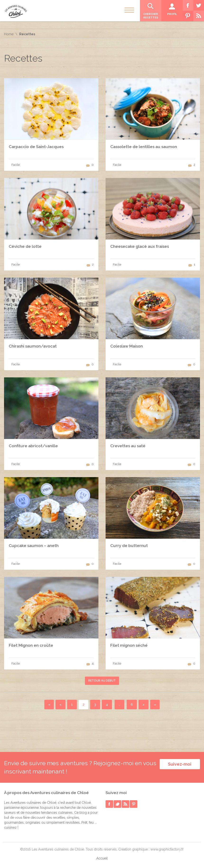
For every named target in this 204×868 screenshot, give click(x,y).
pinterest (134, 804)
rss (125, 804)
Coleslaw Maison (127, 346)
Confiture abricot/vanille (33, 446)
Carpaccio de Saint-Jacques (36, 147)
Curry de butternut (129, 546)
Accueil (102, 858)
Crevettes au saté (128, 446)
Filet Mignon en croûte (31, 645)
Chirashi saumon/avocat (33, 346)
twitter (117, 804)
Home (9, 34)
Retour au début (102, 681)
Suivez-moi (180, 764)
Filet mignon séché (129, 645)
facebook (109, 804)
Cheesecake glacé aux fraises (140, 246)
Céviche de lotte (25, 246)
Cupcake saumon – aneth (34, 546)
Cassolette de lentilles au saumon (144, 147)
